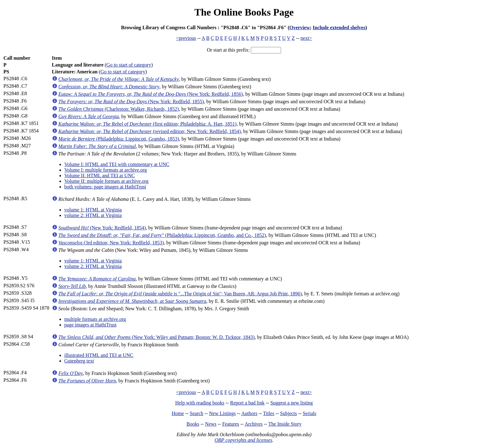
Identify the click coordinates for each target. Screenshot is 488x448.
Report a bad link (247, 403)
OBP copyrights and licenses (243, 440)
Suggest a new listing (292, 403)
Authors (249, 413)
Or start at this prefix (228, 50)
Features (231, 424)
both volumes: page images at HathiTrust (105, 187)
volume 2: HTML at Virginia (93, 215)
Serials (310, 413)
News (211, 424)
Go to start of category (129, 65)
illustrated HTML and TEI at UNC (99, 355)
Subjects (289, 413)
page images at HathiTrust (91, 325)
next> (306, 38)
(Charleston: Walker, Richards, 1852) (119, 109)
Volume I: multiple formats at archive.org (106, 170)
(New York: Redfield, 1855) (131, 102)
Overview (300, 28)
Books (193, 424)
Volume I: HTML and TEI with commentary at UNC (117, 164)
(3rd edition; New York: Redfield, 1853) (111, 243)
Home (178, 413)
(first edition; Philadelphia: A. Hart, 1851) (148, 124)
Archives (254, 424)
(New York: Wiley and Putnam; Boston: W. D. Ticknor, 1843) (157, 337)
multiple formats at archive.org (95, 319)
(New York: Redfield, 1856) (151, 94)
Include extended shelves (339, 28)
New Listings (223, 413)
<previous (186, 38)
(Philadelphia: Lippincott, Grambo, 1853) (119, 139)
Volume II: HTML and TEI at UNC (100, 176)
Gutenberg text (79, 361)
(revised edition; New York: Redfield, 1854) (150, 131)
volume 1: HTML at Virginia (93, 210)
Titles (269, 413)
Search (197, 413)
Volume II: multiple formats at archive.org (106, 181)
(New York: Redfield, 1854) (102, 228)
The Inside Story (285, 424)
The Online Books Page (244, 12)
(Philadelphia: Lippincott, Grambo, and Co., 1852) (162, 235)
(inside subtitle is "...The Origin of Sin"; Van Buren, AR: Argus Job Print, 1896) (180, 294)
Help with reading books (200, 403)
